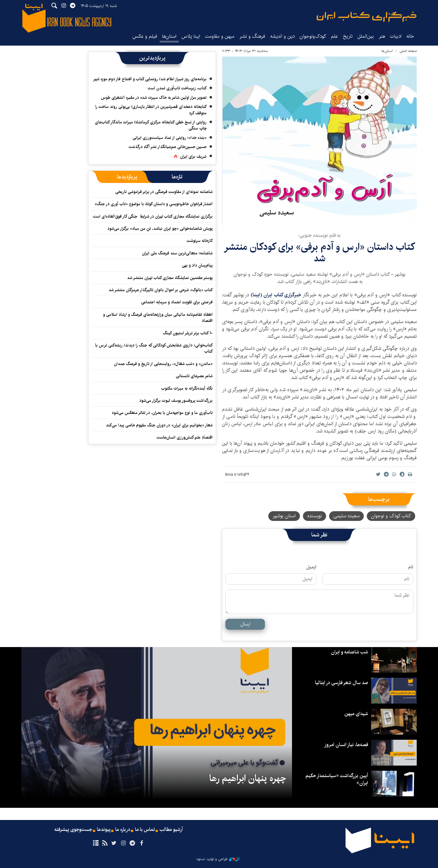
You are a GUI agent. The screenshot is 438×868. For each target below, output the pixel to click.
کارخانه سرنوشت (200, 241)
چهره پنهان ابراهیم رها (248, 778)
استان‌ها (169, 36)
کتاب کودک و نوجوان (391, 516)
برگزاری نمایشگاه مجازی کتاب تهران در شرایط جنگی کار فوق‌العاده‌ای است (153, 216)
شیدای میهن (356, 714)
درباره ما (123, 830)
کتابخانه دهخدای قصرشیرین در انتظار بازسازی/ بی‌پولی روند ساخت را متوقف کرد (151, 110)
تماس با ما (145, 830)
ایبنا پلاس (191, 36)
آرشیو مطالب (171, 830)
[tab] (177, 177)
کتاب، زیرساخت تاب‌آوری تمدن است (177, 88)
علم (334, 36)
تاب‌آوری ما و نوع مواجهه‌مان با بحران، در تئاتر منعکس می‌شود (162, 413)
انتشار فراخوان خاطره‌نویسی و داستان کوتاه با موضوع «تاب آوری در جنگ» (154, 204)
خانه (410, 36)
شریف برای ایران (193, 157)
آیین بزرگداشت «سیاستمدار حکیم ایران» (337, 779)
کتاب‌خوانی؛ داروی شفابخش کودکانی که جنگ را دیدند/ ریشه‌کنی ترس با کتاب (154, 348)
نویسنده (315, 516)
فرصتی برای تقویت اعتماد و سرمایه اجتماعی (177, 302)
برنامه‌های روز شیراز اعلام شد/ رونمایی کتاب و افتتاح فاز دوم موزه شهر (150, 79)
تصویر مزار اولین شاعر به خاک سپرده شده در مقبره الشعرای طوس (154, 98)
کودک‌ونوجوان (313, 36)
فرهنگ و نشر (252, 36)
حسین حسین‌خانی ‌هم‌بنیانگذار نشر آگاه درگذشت (168, 147)
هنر (382, 36)
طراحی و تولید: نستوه (218, 859)
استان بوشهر (284, 516)
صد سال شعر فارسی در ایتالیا (342, 683)
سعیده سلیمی (346, 516)
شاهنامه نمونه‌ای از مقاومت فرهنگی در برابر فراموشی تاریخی (164, 192)
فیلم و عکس (145, 36)
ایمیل (311, 567)
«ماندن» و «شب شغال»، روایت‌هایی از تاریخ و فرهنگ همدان (163, 364)
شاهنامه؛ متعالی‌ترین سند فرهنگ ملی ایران (177, 253)
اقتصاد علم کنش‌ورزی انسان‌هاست (185, 437)
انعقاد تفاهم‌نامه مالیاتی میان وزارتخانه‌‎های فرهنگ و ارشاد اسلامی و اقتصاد (158, 318)
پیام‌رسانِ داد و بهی (197, 265)
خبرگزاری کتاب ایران (282, 295)
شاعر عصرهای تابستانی (194, 376)
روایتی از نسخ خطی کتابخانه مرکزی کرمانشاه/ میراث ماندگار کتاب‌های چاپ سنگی (151, 125)
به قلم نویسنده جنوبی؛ (320, 235)
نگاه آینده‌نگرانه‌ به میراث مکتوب (187, 388)
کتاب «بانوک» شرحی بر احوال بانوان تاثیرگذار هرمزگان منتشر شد (161, 290)
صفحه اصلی (408, 51)
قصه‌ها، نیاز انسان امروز (346, 745)
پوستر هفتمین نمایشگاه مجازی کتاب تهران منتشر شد (170, 278)
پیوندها (104, 830)
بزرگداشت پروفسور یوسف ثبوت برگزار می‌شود (176, 401)
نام (411, 567)
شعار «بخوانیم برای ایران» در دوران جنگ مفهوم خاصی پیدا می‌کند (159, 425)
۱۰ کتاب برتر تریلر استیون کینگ (188, 333)
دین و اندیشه (282, 36)
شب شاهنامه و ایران (349, 652)
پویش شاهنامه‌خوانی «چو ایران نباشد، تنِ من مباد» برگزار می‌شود (160, 229)
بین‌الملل (366, 36)
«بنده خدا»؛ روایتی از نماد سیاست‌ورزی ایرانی (170, 138)
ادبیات (396, 36)
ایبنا (367, 17)
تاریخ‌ (348, 36)
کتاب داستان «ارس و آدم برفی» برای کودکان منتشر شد (319, 253)
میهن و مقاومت (220, 36)
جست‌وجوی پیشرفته (73, 830)
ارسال (245, 624)
